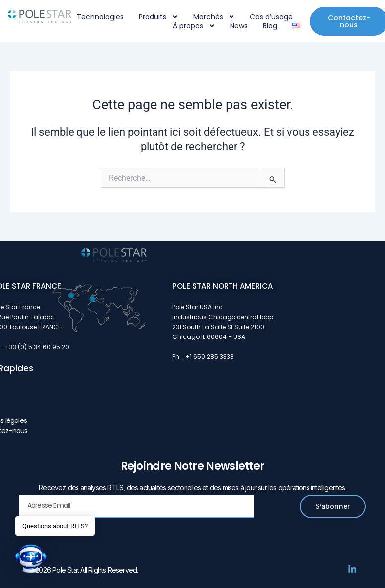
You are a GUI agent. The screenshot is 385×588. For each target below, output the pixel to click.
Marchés (214, 17)
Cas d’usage (271, 17)
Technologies (100, 17)
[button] (31, 559)
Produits (158, 17)
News (239, 26)
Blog (270, 26)
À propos (194, 26)
